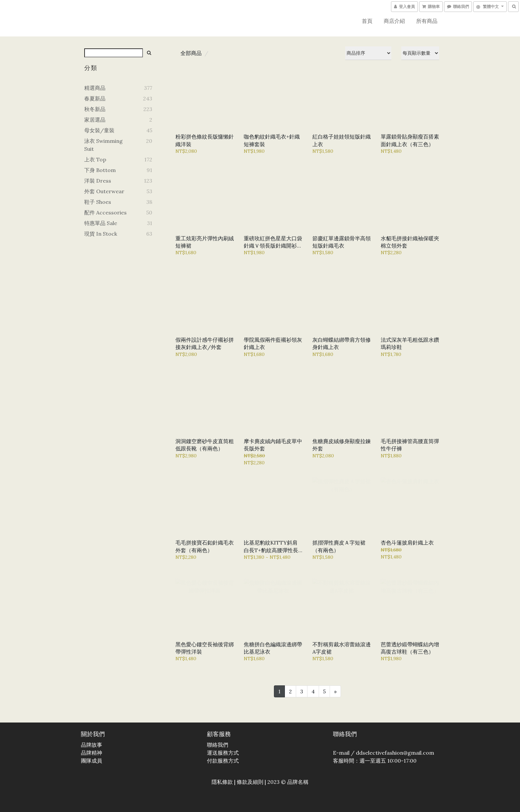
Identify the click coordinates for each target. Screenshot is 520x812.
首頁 (367, 21)
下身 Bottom (100, 170)
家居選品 (95, 120)
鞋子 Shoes (98, 202)
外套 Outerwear (104, 191)
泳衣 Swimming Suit (103, 145)
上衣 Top (95, 159)
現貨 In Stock (101, 234)
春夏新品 (95, 98)
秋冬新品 (95, 109)
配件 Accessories (105, 212)
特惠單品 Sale (101, 223)
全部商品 (191, 53)
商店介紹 (394, 21)
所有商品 (427, 21)
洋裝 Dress (98, 181)
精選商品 (95, 88)
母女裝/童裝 (99, 130)
